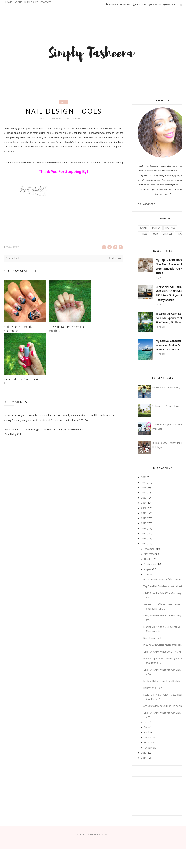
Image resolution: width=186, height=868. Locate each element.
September (150, 564)
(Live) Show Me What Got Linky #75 (162, 652)
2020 (144, 508)
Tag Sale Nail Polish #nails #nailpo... (66, 329)
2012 (144, 753)
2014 (144, 538)
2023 (144, 493)
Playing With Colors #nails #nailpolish (164, 645)
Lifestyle (167, 234)
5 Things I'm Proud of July (166, 406)
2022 (144, 498)
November (150, 554)
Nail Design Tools (153, 638)
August (148, 569)
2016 (144, 528)
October (149, 559)
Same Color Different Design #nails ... (22, 381)
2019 (144, 513)
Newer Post (12, 258)
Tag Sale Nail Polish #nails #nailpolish (164, 586)
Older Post (115, 258)
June (147, 722)
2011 (144, 758)
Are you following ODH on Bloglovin (163, 706)
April (147, 732)
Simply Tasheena (52, 119)
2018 (144, 518)
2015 (144, 533)
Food (155, 234)
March (148, 737)
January (148, 748)
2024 (144, 488)
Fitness (143, 234)
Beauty (143, 228)
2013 (144, 544)
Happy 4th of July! (153, 688)
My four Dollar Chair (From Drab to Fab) (165, 681)
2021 (144, 503)
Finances (170, 228)
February (149, 742)
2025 (144, 482)
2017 (144, 523)
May (146, 727)
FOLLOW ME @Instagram (95, 834)
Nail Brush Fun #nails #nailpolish (18, 329)
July (146, 574)
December (150, 549)
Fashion (156, 228)
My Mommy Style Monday (166, 388)
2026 (144, 477)
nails (63, 102)
